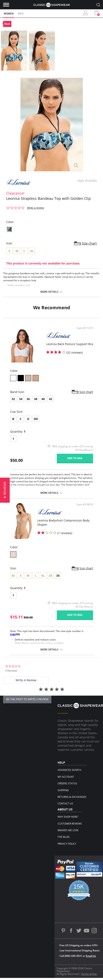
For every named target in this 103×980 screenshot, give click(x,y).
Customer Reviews (70, 824)
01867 (13, 634)
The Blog (64, 837)
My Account (66, 777)
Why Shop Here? (68, 817)
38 (36, 399)
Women (9, 14)
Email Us (91, 956)
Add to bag (75, 458)
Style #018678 (85, 505)
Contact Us (65, 804)
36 (28, 399)
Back (7, 24)
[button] (5, 490)
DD (36, 419)
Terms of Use (89, 974)
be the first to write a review (27, 699)
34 (21, 399)
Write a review (35, 208)
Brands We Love (68, 830)
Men (21, 14)
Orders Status (67, 783)
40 (43, 399)
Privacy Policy (67, 844)
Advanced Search (69, 770)
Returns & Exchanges (72, 797)
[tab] (26, 680)
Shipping (63, 790)
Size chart (89, 243)
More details (49, 292)
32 (13, 399)
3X (58, 576)
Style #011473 (85, 328)
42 (51, 399)
